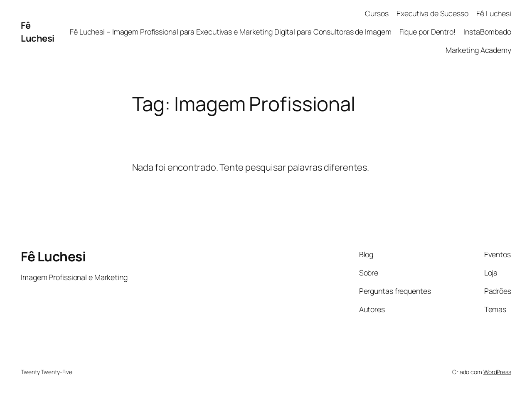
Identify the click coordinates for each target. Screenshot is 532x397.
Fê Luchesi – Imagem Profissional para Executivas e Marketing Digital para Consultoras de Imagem (231, 32)
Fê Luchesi (38, 32)
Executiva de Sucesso (432, 13)
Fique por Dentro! (427, 32)
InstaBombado (487, 32)
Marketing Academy (478, 50)
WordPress (497, 372)
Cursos (377, 13)
